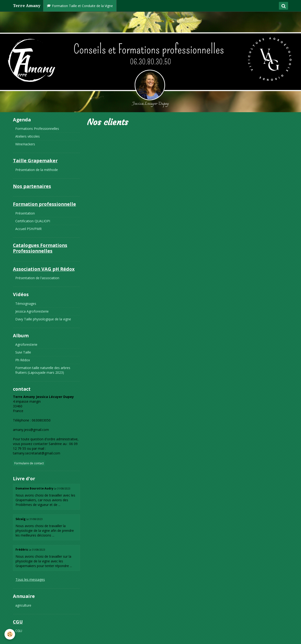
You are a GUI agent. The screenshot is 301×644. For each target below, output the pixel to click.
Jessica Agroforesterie (32, 311)
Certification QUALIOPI (33, 221)
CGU (19, 631)
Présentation (25, 213)
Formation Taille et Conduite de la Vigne (80, 6)
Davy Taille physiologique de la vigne (43, 319)
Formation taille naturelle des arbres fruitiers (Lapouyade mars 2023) (43, 370)
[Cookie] (10, 634)
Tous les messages (30, 579)
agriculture (23, 605)
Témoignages (26, 304)
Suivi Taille (23, 352)
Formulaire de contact (29, 463)
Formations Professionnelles (37, 129)
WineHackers (25, 144)
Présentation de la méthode (37, 170)
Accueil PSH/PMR (28, 229)
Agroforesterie (26, 344)
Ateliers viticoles (28, 136)
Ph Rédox (23, 360)
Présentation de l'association (37, 278)
